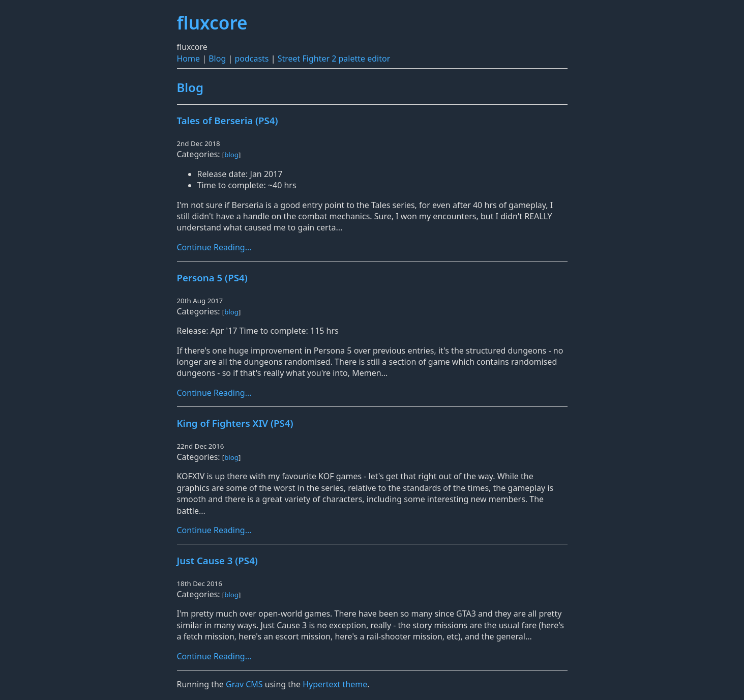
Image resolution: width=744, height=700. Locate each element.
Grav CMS (244, 684)
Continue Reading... (214, 247)
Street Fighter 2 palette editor (334, 59)
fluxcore (212, 22)
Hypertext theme (335, 684)
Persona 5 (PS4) (212, 278)
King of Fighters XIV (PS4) (235, 423)
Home (189, 59)
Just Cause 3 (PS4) (217, 560)
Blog (217, 59)
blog (231, 155)
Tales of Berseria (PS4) (228, 120)
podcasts (251, 59)
